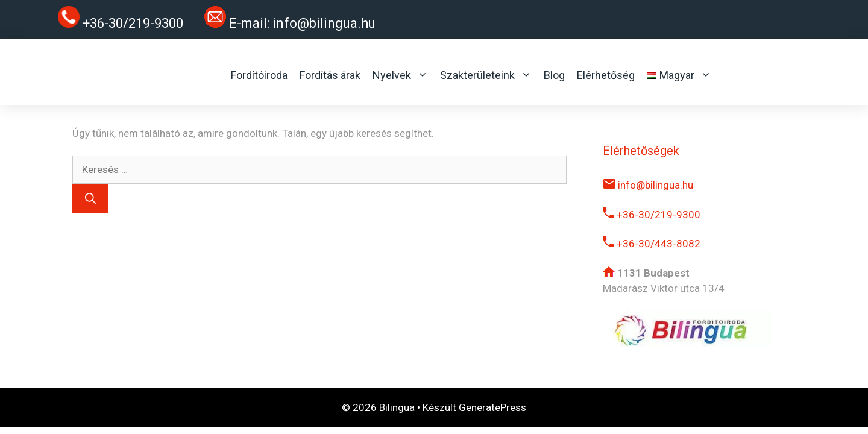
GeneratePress (492, 407)
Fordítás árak (330, 75)
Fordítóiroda (259, 75)
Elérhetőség (606, 75)
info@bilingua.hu (324, 23)
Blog (554, 75)
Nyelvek (400, 75)
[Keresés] (90, 199)
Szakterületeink (486, 75)
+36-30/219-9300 (652, 215)
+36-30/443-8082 (652, 244)
